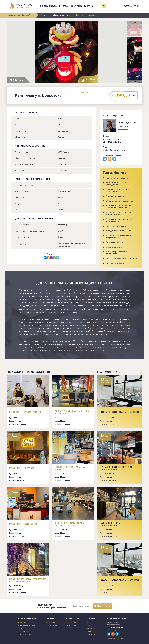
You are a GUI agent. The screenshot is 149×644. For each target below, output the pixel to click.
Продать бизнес (52, 625)
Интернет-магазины (25, 635)
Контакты (90, 628)
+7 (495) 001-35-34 (131, 6)
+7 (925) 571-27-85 (112, 140)
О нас (89, 625)
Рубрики (44, 15)
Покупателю (76, 6)
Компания (89, 6)
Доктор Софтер (119, 639)
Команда (90, 632)
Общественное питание (62, 15)
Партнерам (91, 635)
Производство (23, 632)
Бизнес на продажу (49, 6)
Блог (88, 622)
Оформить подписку (103, 606)
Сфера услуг (22, 622)
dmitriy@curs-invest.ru (114, 150)
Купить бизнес (72, 625)
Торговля (21, 628)
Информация (51, 622)
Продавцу (64, 6)
